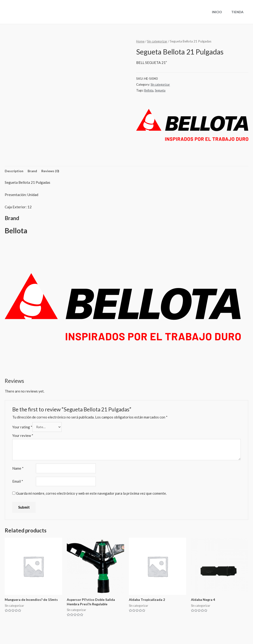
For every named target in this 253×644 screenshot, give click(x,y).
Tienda (239, 12)
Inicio (222, 12)
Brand (34, 171)
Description (15, 171)
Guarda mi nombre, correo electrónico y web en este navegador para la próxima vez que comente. (91, 495)
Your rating (22, 428)
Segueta (161, 90)
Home (140, 41)
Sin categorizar (158, 41)
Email (18, 483)
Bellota (149, 90)
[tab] (15, 171)
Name (18, 470)
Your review (23, 437)
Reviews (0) (52, 171)
